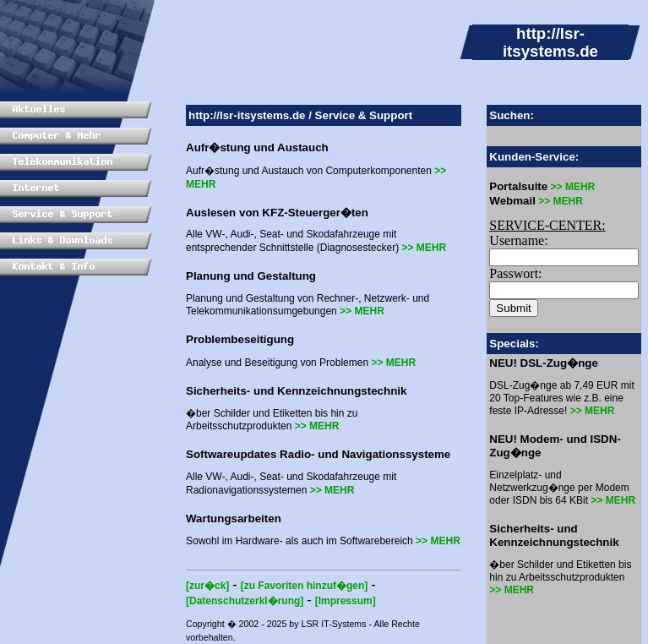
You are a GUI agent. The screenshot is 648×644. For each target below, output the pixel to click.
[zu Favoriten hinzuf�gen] (305, 586)
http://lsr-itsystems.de (247, 115)
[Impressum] (346, 601)
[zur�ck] (207, 586)
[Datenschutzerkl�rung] (245, 601)
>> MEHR (424, 248)
